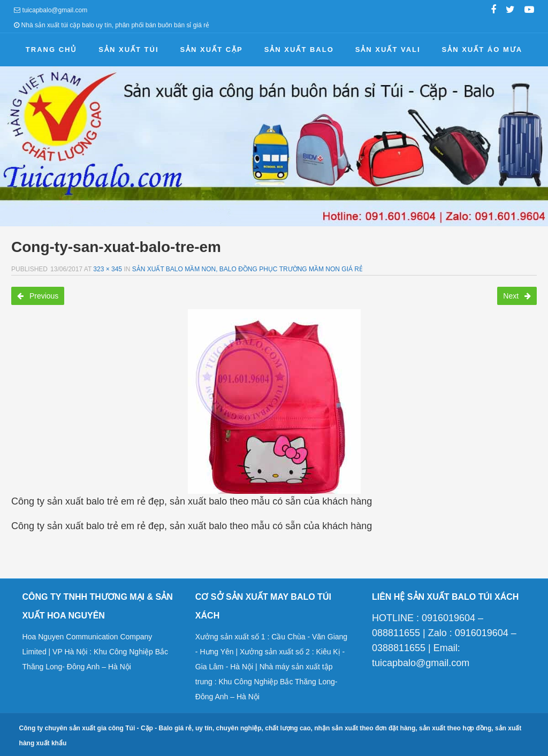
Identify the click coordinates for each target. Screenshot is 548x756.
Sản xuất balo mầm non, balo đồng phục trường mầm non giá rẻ (248, 269)
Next (517, 296)
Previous (38, 296)
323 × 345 (108, 269)
